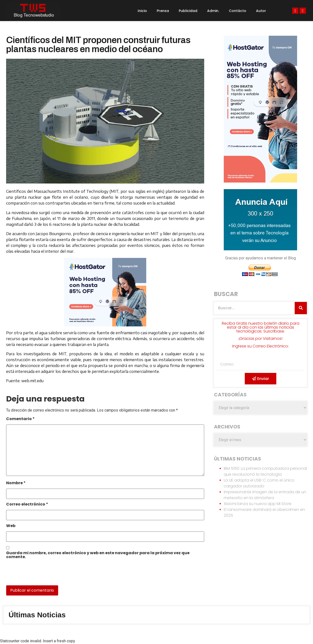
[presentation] (40, 575)
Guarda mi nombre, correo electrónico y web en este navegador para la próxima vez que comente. (98, 555)
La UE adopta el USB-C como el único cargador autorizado (259, 483)
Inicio (142, 11)
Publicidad (188, 11)
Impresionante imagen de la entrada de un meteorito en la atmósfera (265, 495)
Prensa (163, 11)
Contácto (238, 11)
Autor (261, 11)
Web (11, 526)
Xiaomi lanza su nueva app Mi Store (258, 504)
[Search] (301, 308)
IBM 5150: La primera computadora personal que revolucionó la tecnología (265, 471)
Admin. (213, 11)
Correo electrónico (27, 505)
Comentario (20, 419)
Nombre (16, 483)
